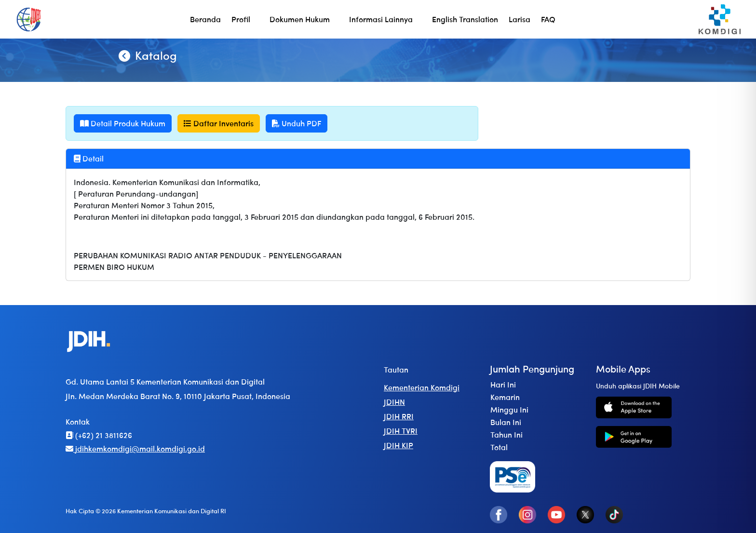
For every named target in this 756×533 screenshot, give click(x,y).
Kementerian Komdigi (422, 387)
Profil (241, 19)
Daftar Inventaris (219, 123)
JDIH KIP (398, 445)
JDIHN (394, 402)
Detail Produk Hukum (123, 123)
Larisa (520, 19)
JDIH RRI (399, 416)
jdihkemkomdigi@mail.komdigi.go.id (135, 448)
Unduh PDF (297, 123)
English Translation (465, 19)
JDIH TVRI (401, 431)
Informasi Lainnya (381, 19)
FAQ (548, 19)
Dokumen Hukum (300, 19)
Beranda (205, 19)
